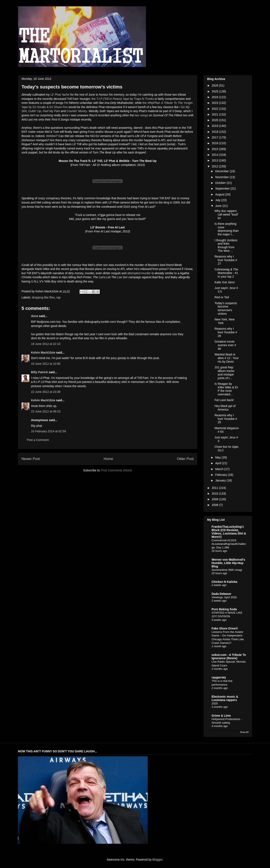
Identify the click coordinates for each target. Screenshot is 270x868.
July (218, 200)
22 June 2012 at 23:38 (46, 392)
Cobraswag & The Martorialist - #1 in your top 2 (226, 273)
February (221, 475)
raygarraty (219, 677)
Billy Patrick (39, 372)
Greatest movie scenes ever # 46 (225, 345)
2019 (215, 126)
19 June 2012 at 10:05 (46, 364)
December (222, 171)
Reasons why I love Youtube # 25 (226, 419)
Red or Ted (222, 297)
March (220, 469)
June (219, 206)
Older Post (185, 459)
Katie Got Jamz (225, 282)
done (34, 316)
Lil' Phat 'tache (60, 95)
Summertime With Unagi (227, 570)
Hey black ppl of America (225, 408)
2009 (215, 499)
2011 (215, 488)
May (218, 457)
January (221, 480)
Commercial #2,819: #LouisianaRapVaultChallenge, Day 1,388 (229, 544)
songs (144, 115)
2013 (215, 160)
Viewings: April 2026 (224, 597)
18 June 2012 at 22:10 (46, 344)
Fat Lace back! (224, 400)
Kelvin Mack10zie (43, 353)
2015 (215, 149)
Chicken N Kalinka (224, 582)
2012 (215, 166)
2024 (215, 97)
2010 (215, 494)
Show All (244, 732)
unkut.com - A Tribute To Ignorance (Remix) (229, 656)
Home (108, 459)
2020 (215, 120)
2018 (215, 132)
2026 (215, 85)
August (220, 194)
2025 (215, 91)
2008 (215, 505)
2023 (215, 103)
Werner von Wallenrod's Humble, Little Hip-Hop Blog (228, 563)
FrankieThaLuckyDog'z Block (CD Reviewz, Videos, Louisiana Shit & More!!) (229, 532)
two (137, 115)
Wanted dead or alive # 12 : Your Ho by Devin (227, 358)
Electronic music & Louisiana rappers (225, 698)
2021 (215, 114)
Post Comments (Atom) (117, 470)
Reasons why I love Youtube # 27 (226, 260)
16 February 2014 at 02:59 (48, 431)
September (223, 189)
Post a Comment (38, 440)
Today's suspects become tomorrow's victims (226, 308)
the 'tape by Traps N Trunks (123, 99)
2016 (215, 143)
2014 (215, 155)
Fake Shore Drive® (225, 628)
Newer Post (31, 459)
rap (58, 297)
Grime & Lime (221, 716)
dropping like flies (43, 297)
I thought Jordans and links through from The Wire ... (226, 245)
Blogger (157, 860)
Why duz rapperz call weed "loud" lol (227, 214)
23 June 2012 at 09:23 (46, 411)
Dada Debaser (221, 594)
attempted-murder (139, 273)
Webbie (51, 136)
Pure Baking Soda (224, 609)
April (219, 463)
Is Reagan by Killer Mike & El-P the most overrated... (227, 389)
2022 (215, 109)
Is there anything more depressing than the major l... (227, 229)
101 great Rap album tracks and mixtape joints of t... (224, 373)
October (221, 183)
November (222, 177)
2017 (215, 137)
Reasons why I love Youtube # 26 (226, 332)
